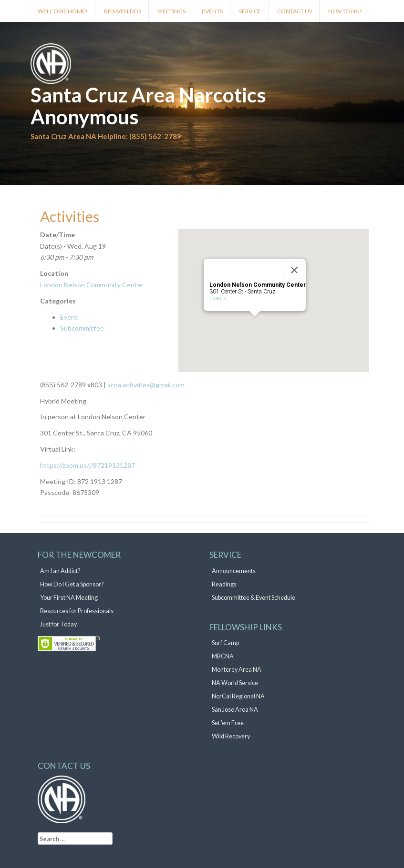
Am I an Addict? (60, 571)
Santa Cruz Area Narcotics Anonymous (148, 106)
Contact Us (295, 11)
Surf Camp (225, 643)
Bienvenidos (123, 11)
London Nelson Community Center (92, 285)
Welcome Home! (63, 11)
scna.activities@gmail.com (145, 385)
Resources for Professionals (77, 611)
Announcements (234, 571)
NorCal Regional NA (238, 696)
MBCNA (223, 656)
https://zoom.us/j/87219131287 (88, 465)
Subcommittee (82, 328)
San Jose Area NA (235, 710)
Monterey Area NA (237, 670)
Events (212, 11)
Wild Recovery (231, 736)
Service (250, 11)
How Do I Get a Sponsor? (72, 584)
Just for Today (58, 624)
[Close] (294, 270)
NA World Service (235, 683)
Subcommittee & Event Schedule (254, 598)
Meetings (171, 11)
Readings (224, 584)
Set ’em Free (228, 723)
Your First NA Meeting (69, 598)
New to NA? (345, 11)
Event (69, 317)
